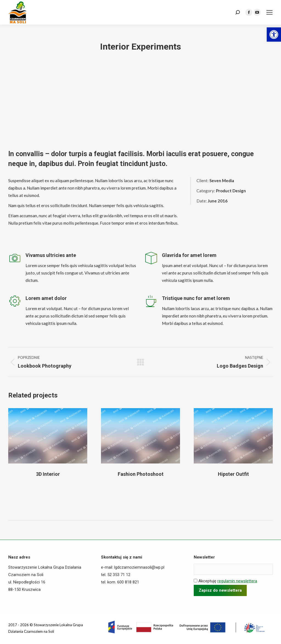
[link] (274, 35)
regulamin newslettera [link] (237, 581)
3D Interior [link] (48, 474)
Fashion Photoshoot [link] (141, 474)
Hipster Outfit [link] (233, 474)
